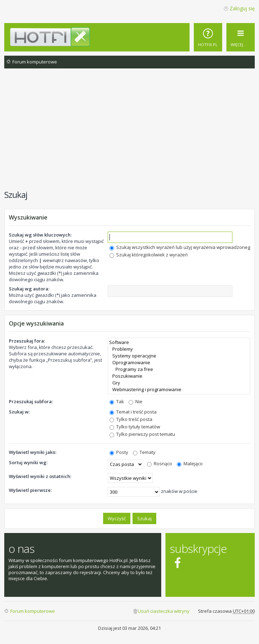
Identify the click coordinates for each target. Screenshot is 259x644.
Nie (136, 401)
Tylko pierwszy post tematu (142, 434)
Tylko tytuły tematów (135, 427)
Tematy (144, 452)
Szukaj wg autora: (29, 289)
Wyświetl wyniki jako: (33, 452)
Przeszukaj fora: (27, 341)
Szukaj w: (19, 412)
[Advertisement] (132, 133)
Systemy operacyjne (179, 356)
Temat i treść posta (133, 412)
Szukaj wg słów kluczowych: (40, 235)
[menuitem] (208, 37)
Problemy (179, 349)
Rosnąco (160, 463)
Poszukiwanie (179, 376)
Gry (179, 383)
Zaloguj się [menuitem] (242, 8)
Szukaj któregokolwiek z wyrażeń (149, 255)
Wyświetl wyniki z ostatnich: (40, 476)
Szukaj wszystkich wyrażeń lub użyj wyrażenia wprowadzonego (181, 247)
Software (179, 342)
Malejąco (190, 463)
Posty (119, 452)
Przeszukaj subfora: (31, 401)
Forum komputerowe (33, 611)
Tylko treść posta (131, 419)
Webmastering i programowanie (179, 390)
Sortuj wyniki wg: (28, 462)
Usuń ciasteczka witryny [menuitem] (164, 611)
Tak (117, 401)
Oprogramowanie (179, 363)
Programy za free (179, 369)
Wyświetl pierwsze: (30, 490)
